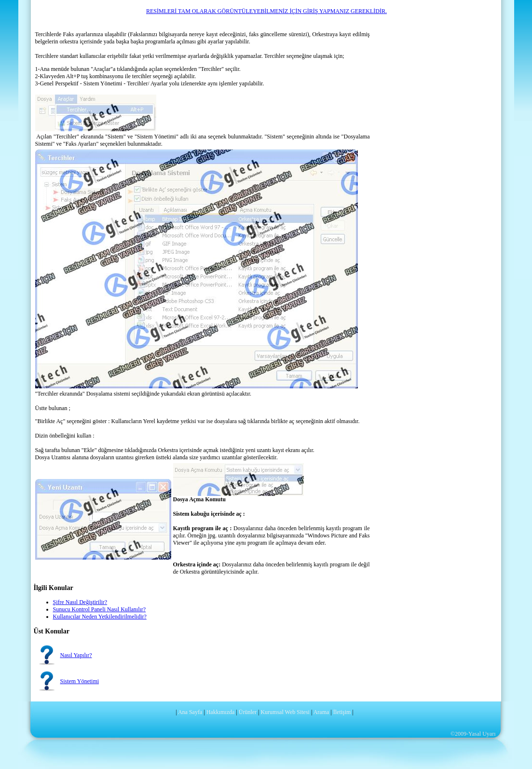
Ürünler (248, 712)
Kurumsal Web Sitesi (285, 712)
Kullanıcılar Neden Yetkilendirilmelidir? (100, 617)
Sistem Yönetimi (80, 681)
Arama (321, 712)
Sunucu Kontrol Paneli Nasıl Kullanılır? (100, 609)
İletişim (342, 712)
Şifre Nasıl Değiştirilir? (80, 602)
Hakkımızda (221, 712)
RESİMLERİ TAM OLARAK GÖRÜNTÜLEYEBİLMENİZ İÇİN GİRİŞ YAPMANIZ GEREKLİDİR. (266, 11)
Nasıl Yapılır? (76, 655)
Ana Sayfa (190, 712)
